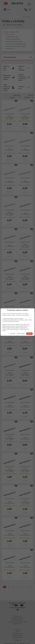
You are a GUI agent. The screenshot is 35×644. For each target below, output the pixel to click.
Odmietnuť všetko (21, 334)
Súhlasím (29, 334)
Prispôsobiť (13, 334)
